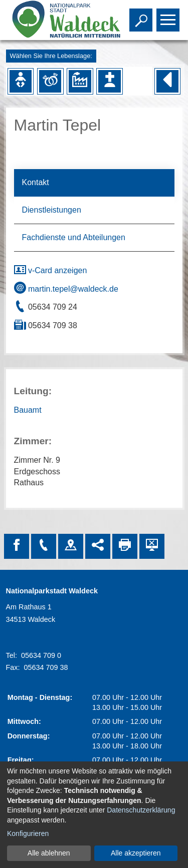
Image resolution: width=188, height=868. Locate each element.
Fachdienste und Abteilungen (74, 237)
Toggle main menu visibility (169, 16)
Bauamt (28, 410)
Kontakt (36, 182)
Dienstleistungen (52, 210)
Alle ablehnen (49, 853)
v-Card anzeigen (51, 270)
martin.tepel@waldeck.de (66, 289)
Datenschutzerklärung (141, 810)
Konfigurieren (28, 833)
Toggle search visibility (142, 16)
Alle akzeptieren (136, 853)
